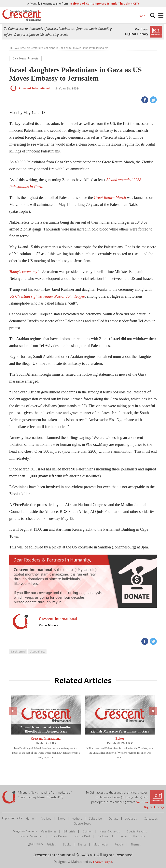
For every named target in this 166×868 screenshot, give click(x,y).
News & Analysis (110, 831)
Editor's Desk (82, 836)
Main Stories (48, 831)
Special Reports (137, 831)
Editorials (69, 831)
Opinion (87, 831)
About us (131, 819)
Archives (46, 819)
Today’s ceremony (23, 272)
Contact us (151, 819)
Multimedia (101, 844)
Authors (77, 819)
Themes (136, 844)
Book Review (59, 836)
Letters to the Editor (133, 836)
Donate (114, 819)
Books (67, 844)
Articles (51, 844)
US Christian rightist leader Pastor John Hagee (47, 296)
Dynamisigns (103, 862)
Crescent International (46, 739)
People (119, 844)
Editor (120, 739)
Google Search (83, 823)
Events (82, 844)
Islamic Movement (32, 836)
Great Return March (110, 197)
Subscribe (95, 819)
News (62, 819)
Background (105, 836)
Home (30, 819)
